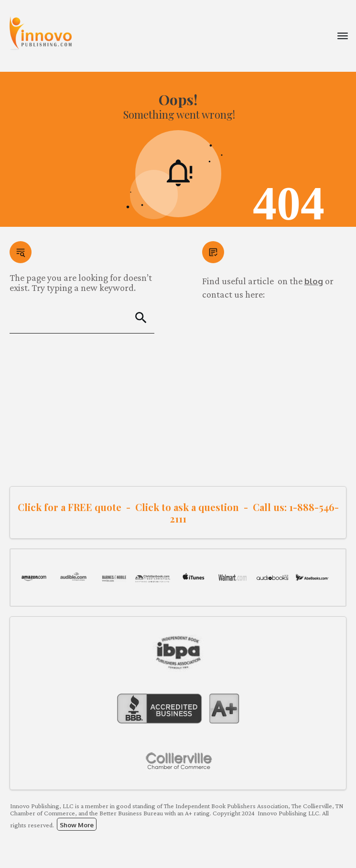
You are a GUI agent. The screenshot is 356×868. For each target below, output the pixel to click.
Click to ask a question (187, 507)
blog (314, 281)
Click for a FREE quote (70, 507)
